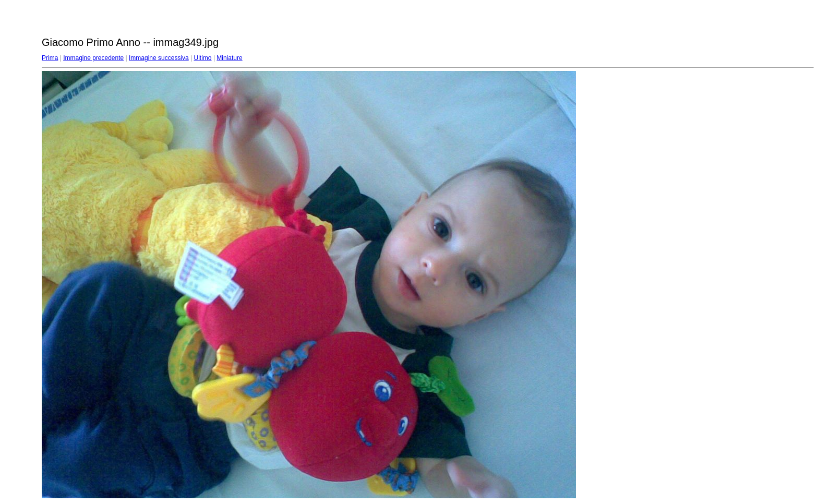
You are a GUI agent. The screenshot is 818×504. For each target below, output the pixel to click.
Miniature (229, 58)
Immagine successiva (159, 58)
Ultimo (203, 58)
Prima (50, 58)
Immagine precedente (93, 58)
